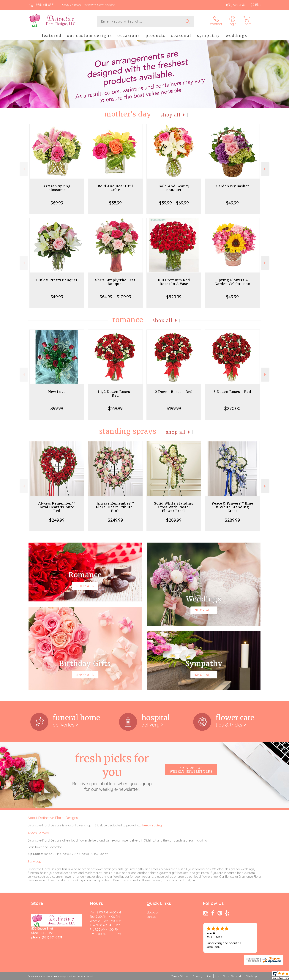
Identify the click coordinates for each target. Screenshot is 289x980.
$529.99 (174, 297)
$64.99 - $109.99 (115, 297)
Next (265, 169)
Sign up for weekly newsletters (191, 770)
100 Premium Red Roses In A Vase (174, 282)
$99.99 (57, 408)
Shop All (170, 115)
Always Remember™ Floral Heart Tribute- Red (57, 507)
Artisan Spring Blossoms (57, 188)
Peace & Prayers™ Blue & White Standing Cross (232, 507)
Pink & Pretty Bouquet (57, 280)
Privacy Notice (202, 976)
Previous (24, 169)
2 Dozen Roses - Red (174, 392)
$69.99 (57, 203)
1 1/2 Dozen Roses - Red (115, 394)
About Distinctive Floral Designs (53, 818)
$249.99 (57, 520)
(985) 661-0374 (45, 5)
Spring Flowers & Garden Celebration (232, 282)
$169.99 (115, 408)
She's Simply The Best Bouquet (115, 282)
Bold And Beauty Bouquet (174, 188)
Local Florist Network (228, 976)
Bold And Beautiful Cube (115, 188)
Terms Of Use (180, 976)
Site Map (251, 976)
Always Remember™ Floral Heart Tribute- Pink (115, 507)
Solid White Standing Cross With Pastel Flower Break (174, 507)
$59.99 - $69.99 (174, 203)
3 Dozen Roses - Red (232, 392)
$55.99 (115, 203)
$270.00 (232, 408)
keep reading (152, 825)
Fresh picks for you (112, 772)
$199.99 (174, 408)
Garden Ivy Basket (232, 186)
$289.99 (174, 520)
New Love (57, 392)
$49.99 (232, 203)
